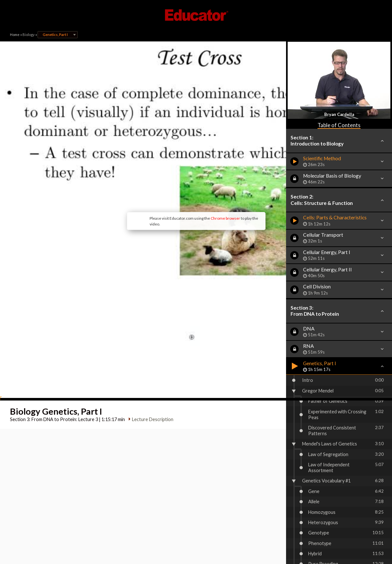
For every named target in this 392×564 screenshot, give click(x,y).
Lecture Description (150, 323)
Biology (29, 35)
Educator (196, 15)
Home (15, 35)
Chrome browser (172, 170)
